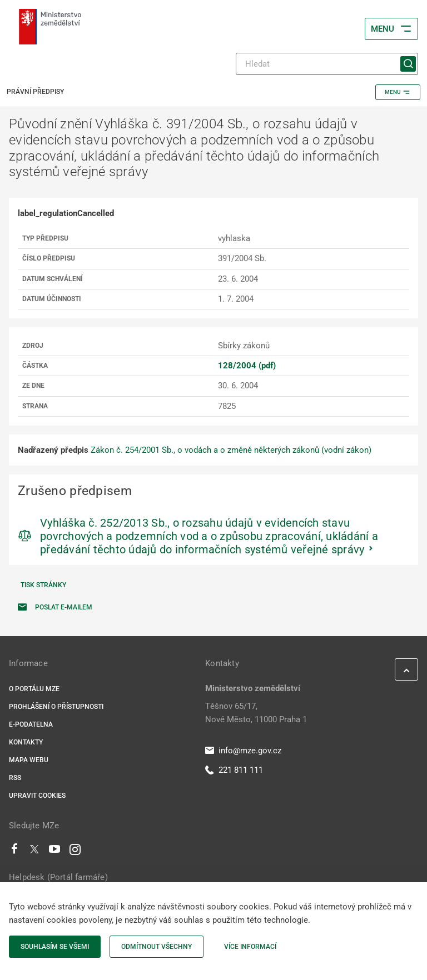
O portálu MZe (34, 689)
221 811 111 (234, 770)
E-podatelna (31, 724)
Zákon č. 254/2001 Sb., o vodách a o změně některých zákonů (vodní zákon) (231, 450)
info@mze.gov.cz (243, 751)
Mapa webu (29, 760)
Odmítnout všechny (157, 947)
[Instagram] (75, 852)
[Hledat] (327, 64)
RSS (15, 778)
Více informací (250, 947)
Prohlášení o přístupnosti (56, 707)
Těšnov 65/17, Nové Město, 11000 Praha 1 (256, 713)
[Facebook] (14, 852)
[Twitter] (34, 852)
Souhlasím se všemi (55, 947)
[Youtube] (55, 852)
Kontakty (26, 742)
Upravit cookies (37, 796)
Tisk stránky (43, 585)
